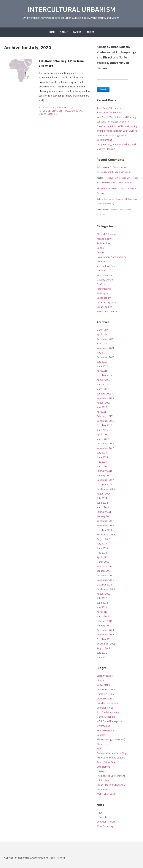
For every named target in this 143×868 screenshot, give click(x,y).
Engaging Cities (105, 694)
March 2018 (103, 389)
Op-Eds (101, 284)
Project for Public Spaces (111, 758)
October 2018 (104, 375)
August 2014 (103, 494)
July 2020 (102, 362)
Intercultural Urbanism (72, 9)
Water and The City (107, 311)
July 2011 (102, 653)
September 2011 (106, 644)
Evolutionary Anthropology (111, 257)
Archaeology (66, 108)
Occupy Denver (105, 280)
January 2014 (104, 516)
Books (90, 32)
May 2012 (102, 607)
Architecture (104, 243)
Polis (99, 748)
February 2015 (105, 471)
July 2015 (102, 453)
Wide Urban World (107, 794)
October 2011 (104, 639)
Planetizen (103, 744)
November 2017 (105, 398)
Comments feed (106, 822)
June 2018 (102, 384)
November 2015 (105, 448)
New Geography (106, 730)
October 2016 (104, 425)
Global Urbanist (105, 699)
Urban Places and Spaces (111, 785)
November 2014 (105, 480)
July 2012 (102, 598)
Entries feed (104, 817)
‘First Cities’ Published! (109, 112)
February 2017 (105, 416)
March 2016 (103, 439)
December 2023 (105, 339)
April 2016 (102, 434)
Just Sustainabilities (108, 712)
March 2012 (103, 616)
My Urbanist (103, 726)
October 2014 (104, 484)
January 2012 (104, 625)
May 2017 (102, 407)
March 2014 (103, 507)
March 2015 (103, 466)
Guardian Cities (105, 708)
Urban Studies (48, 114)
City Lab (101, 680)
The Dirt (101, 771)
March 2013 (103, 562)
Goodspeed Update (108, 703)
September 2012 (106, 589)
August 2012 (103, 594)
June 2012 (102, 603)
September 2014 (106, 489)
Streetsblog (103, 767)
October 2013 (104, 530)
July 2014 (102, 498)
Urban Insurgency (106, 302)
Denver (101, 252)
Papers (77, 32)
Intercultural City (51, 111)
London (101, 270)
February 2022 (105, 343)
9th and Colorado (106, 234)
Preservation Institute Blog (112, 753)
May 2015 (102, 462)
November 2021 (105, 348)
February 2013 (105, 566)
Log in (100, 812)
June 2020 (102, 366)
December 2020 (105, 357)
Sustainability (104, 298)
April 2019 (102, 371)
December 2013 (105, 521)
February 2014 (105, 512)
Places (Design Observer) (111, 739)
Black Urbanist (105, 676)
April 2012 (102, 612)
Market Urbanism (106, 717)
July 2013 (102, 544)
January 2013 (104, 571)
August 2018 (103, 380)
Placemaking (74, 111)
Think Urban (103, 780)
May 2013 (102, 553)
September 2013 (106, 534)
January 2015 (104, 475)
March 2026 (103, 330)
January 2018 (104, 394)
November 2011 (105, 634)
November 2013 (105, 525)
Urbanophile (103, 789)
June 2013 (102, 548)
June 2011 (102, 657)
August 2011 (103, 648)
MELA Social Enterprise (109, 721)
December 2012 (105, 575)
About (64, 32)
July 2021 (102, 353)
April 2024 (102, 334)
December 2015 (105, 443)
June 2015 (102, 457)
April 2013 (102, 557)
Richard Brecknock (105, 199)
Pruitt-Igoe (103, 293)
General (101, 261)
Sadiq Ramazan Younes (107, 188)
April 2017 (102, 412)
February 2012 (105, 621)
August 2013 (103, 539)
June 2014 (102, 503)
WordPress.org (105, 826)
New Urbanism (105, 275)
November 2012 (105, 580)
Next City (102, 735)
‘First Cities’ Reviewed (109, 108)
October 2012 (104, 585)
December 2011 (105, 630)
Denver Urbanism (106, 689)
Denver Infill (103, 685)
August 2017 (103, 403)
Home (52, 32)
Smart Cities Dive (106, 762)
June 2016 (102, 430)
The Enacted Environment (111, 776)
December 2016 (105, 421)
